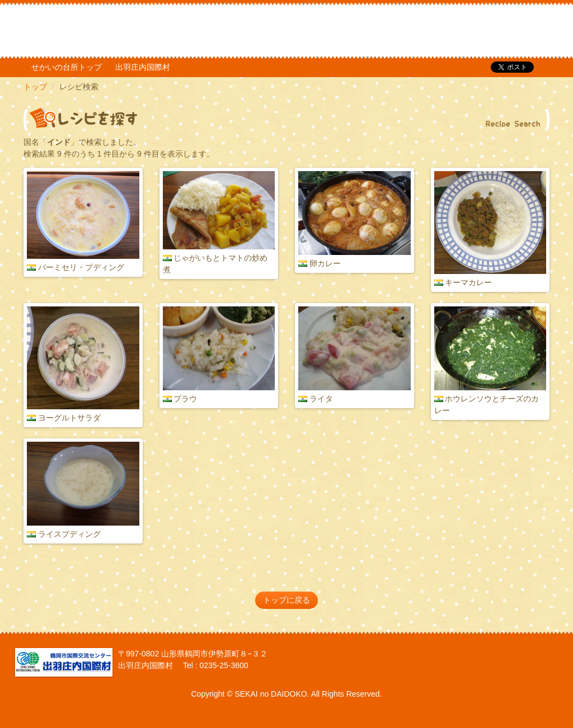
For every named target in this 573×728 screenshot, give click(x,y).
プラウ (185, 399)
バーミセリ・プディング (81, 267)
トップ (35, 87)
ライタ (321, 399)
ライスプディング (69, 534)
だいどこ (98, 28)
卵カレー (325, 263)
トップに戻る (286, 600)
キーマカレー (468, 282)
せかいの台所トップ (67, 67)
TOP (475, 30)
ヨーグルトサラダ (69, 418)
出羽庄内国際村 (143, 67)
